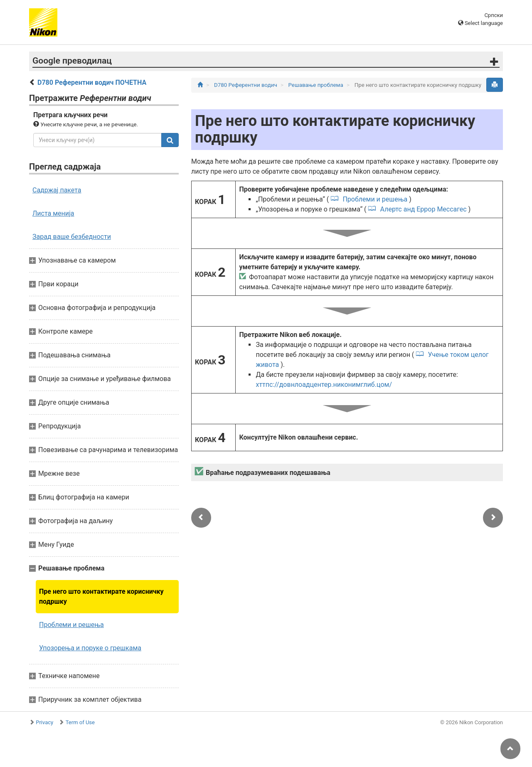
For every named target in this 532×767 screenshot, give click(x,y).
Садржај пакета (57, 190)
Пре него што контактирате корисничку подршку (101, 596)
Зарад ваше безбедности (72, 237)
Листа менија (53, 213)
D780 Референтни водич (246, 85)
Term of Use (80, 722)
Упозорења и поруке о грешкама (90, 648)
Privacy (44, 722)
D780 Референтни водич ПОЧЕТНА (92, 82)
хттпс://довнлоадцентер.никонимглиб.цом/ (324, 385)
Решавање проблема (317, 85)
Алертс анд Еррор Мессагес (424, 209)
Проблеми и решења (71, 625)
